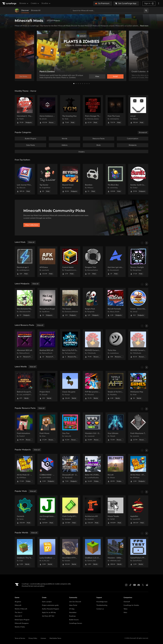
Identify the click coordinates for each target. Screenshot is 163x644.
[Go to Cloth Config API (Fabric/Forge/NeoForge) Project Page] (70, 511)
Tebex (126, 609)
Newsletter (73, 613)
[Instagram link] (126, 585)
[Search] (146, 11)
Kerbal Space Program (22, 620)
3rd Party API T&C (48, 616)
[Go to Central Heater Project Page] (70, 262)
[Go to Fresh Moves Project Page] (47, 428)
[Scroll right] (147, 243)
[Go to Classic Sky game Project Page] (70, 386)
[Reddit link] (147, 585)
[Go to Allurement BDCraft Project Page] (25, 345)
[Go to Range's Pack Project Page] (93, 303)
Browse (24, 3)
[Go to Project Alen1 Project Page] (47, 386)
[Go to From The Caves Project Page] (116, 110)
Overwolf (127, 602)
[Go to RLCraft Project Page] (116, 469)
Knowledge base (102, 602)
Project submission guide (50, 605)
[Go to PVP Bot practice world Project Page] (93, 386)
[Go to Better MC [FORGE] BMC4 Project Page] (93, 469)
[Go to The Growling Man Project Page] (70, 110)
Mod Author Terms (55, 638)
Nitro (125, 613)
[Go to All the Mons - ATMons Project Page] (138, 469)
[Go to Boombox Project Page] (93, 179)
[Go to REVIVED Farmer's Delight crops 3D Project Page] (138, 345)
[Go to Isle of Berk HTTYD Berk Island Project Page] (70, 552)
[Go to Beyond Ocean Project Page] (70, 179)
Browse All (36, 10)
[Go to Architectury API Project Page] (93, 511)
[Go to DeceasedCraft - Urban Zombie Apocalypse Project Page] (70, 469)
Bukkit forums (74, 620)
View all (31, 242)
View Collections (32, 225)
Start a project (47, 602)
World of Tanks (20, 627)
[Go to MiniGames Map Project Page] (138, 386)
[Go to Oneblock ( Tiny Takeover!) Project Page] (25, 552)
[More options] (159, 3)
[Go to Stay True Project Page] (70, 428)
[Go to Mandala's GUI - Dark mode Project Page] (93, 428)
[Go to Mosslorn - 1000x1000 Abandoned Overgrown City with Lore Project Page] (116, 552)
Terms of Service (20, 638)
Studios (46, 3)
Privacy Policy (33, 638)
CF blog (72, 609)
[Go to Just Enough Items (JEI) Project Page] (47, 511)
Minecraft (18, 605)
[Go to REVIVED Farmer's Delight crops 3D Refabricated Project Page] (93, 345)
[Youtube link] (135, 585)
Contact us (100, 609)
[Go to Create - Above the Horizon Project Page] (138, 303)
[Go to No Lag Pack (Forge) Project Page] (47, 303)
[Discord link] (139, 585)
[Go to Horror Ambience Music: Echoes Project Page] (47, 110)
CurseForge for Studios (131, 605)
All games (18, 602)
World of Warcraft (21, 609)
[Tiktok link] (130, 585)
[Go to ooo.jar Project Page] (138, 110)
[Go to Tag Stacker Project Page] (47, 179)
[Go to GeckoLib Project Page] (25, 511)
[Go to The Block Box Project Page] (116, 179)
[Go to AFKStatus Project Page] (47, 262)
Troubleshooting (102, 605)
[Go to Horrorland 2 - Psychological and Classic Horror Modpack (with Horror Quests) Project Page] (25, 110)
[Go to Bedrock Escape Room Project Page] (25, 386)
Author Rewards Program (51, 609)
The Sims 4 (18, 613)
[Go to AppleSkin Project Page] (138, 511)
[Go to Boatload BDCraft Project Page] (47, 345)
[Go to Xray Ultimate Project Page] (116, 428)
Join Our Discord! (75, 602)
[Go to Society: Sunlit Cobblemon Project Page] (138, 179)
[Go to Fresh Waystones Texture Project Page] (138, 428)
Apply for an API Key (49, 613)
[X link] (143, 585)
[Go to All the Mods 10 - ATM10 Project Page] (25, 469)
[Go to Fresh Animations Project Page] (25, 428)
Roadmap (72, 616)
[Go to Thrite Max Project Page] (116, 345)
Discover (25, 10)
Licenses (43, 638)
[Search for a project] (107, 11)
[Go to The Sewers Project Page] (70, 303)
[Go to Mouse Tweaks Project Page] (116, 511)
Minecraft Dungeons (22, 623)
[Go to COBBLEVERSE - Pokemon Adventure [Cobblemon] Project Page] (47, 469)
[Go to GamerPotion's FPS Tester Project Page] (138, 552)
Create (35, 3)
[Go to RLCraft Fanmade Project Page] (116, 303)
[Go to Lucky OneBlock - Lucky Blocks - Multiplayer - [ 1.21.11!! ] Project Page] (47, 552)
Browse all (143, 132)
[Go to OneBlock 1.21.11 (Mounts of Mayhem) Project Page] (93, 552)
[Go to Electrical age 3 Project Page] (25, 262)
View (97, 76)
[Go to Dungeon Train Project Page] (93, 262)
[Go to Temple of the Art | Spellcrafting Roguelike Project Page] (116, 386)
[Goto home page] (9, 3)
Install (115, 76)
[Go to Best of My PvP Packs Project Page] (70, 345)
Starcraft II (18, 616)
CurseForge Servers (76, 623)
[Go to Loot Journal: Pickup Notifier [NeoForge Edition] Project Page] (25, 179)
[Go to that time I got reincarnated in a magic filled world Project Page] (116, 262)
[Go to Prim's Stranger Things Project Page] (93, 110)
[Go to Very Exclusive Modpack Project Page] (25, 303)
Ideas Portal (73, 605)
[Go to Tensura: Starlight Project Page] (138, 262)
